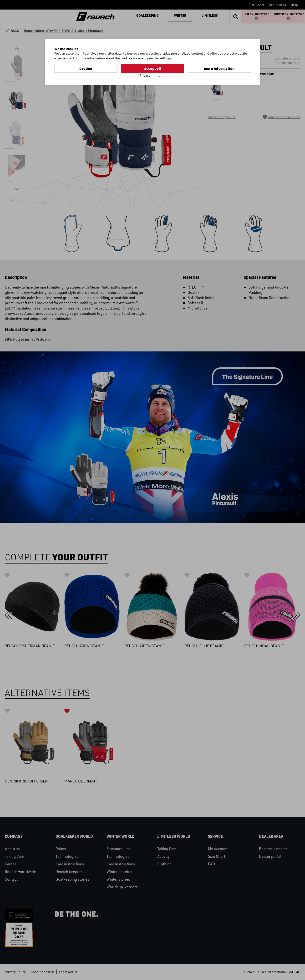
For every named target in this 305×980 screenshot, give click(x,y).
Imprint (160, 75)
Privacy (145, 75)
